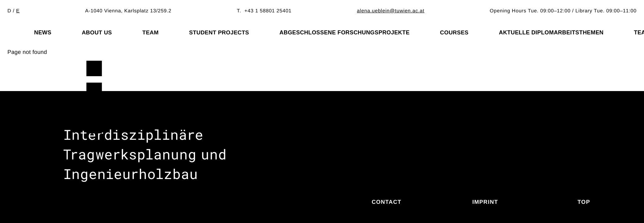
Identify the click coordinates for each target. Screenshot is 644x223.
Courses (454, 33)
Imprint (485, 202)
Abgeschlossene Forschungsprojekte (344, 33)
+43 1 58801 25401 (268, 11)
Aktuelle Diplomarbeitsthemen (551, 33)
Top (584, 202)
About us (97, 33)
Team (151, 33)
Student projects (219, 33)
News (43, 33)
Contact (387, 202)
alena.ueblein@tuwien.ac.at (391, 11)
